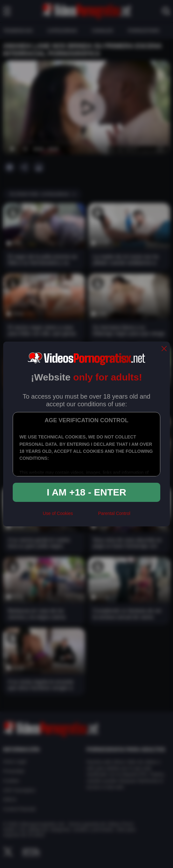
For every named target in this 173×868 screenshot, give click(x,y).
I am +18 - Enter (86, 492)
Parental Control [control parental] (114, 513)
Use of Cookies (58, 513)
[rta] (85, 516)
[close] (164, 349)
